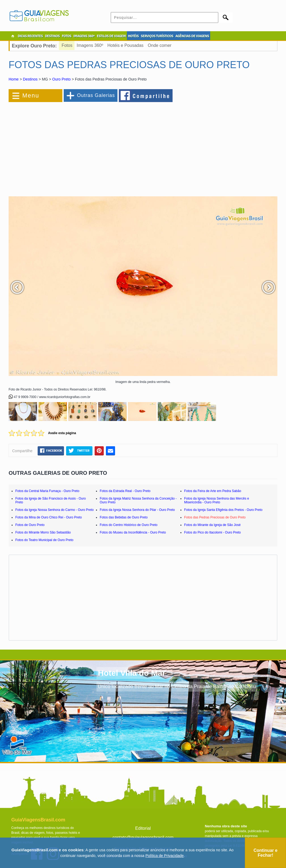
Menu (31, 95)
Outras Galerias (96, 95)
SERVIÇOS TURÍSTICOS (157, 36)
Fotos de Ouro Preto (30, 525)
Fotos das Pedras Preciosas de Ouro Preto (215, 517)
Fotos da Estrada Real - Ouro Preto (125, 491)
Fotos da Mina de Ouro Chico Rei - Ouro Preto (49, 517)
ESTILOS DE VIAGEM (111, 36)
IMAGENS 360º (84, 36)
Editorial (143, 828)
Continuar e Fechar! (265, 853)
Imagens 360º (90, 45)
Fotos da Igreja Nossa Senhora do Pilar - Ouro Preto (137, 510)
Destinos (30, 79)
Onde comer (160, 45)
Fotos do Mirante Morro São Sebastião (43, 532)
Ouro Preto (61, 79)
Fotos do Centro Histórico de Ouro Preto (129, 525)
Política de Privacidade (165, 856)
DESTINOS (52, 36)
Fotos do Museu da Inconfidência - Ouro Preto (133, 532)
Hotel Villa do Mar (132, 673)
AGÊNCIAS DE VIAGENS (192, 36)
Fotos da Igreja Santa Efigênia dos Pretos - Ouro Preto (223, 510)
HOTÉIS (133, 36)
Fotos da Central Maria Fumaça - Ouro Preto (47, 491)
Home (14, 79)
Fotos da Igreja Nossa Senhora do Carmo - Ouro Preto (54, 510)
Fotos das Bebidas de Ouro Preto (124, 517)
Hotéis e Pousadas (126, 45)
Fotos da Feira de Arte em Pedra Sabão (213, 491)
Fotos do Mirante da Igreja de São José (212, 525)
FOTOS (67, 36)
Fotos (67, 45)
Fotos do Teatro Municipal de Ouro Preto (44, 540)
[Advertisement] (67, 147)
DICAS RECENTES (30, 36)
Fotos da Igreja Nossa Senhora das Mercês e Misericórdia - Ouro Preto (217, 500)
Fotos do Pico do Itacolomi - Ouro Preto (212, 532)
